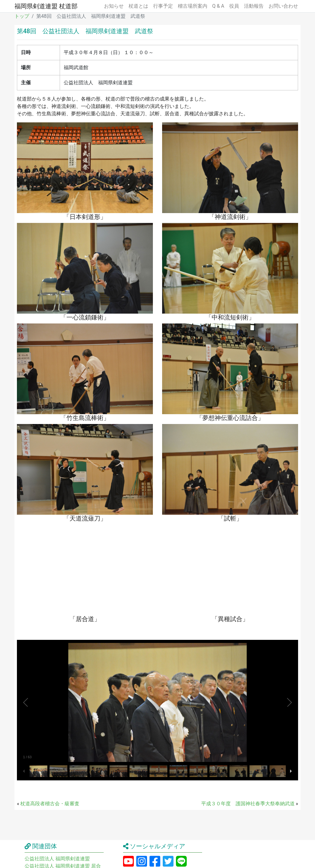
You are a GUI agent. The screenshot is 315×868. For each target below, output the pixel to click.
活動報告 (254, 6)
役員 (234, 6)
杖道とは (138, 6)
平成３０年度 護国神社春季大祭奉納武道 (248, 804)
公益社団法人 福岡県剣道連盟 (57, 859)
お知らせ (114, 6)
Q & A (218, 6)
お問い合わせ (283, 6)
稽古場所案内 (193, 6)
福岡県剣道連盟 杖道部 (46, 6)
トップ (22, 16)
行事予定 (163, 6)
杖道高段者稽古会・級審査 (50, 804)
